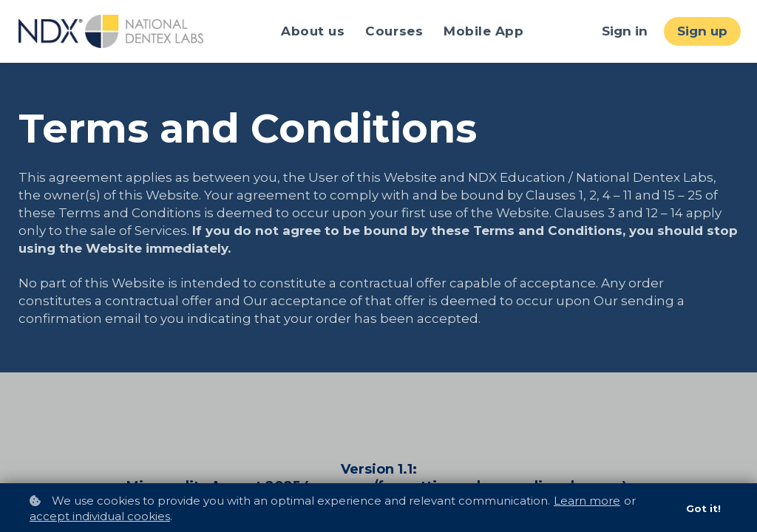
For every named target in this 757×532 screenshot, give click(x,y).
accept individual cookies (100, 516)
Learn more (587, 500)
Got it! (703, 508)
